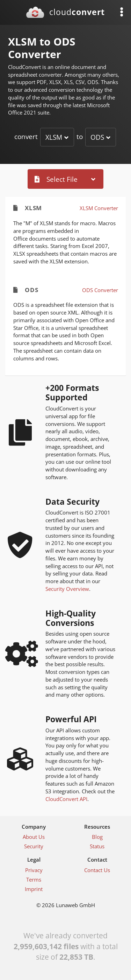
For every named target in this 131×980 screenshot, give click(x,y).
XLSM (54, 137)
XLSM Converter (99, 208)
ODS (97, 137)
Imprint (34, 889)
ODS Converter (100, 290)
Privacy (34, 870)
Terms (34, 879)
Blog (97, 837)
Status (97, 846)
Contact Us (97, 870)
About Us (34, 837)
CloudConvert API (66, 799)
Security (34, 846)
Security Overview (67, 589)
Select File (56, 179)
